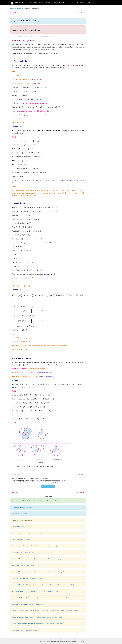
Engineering (56, 2)
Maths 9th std (19, 8)
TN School (71, 2)
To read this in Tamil (48, 486)
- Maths (18, 527)
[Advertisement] (100, 34)
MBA (64, 2)
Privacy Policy (49, 639)
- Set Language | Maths (22, 552)
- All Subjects (22, 507)
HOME (30, 2)
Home (12, 8)
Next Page (81, 12)
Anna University (39, 2)
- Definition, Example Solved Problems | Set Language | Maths (35, 591)
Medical (48, 2)
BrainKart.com (20, 2)
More (89, 2)
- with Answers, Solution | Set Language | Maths (37, 617)
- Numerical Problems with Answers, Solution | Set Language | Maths (36, 546)
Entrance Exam (80, 2)
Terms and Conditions (58, 639)
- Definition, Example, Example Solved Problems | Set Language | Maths (33, 533)
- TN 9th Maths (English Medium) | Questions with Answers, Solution (35, 501)
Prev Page (15, 12)
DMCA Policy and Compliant (70, 639)
